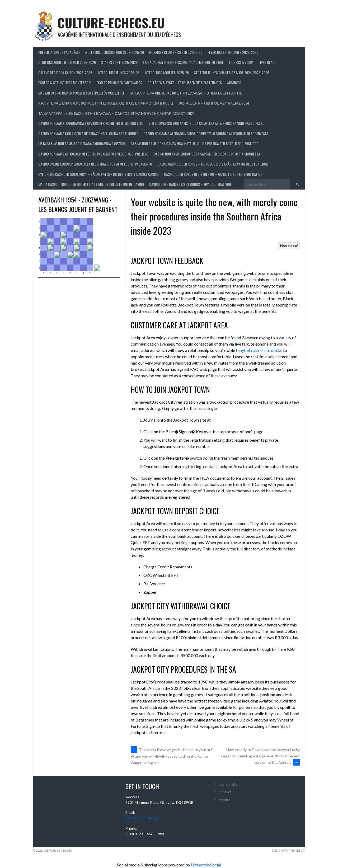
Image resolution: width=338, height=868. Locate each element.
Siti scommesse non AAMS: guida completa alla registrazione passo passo (207, 123)
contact (225, 792)
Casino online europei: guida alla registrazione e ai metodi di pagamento (95, 164)
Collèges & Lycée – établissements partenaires (185, 82)
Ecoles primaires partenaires (119, 82)
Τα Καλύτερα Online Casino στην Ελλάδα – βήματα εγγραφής (186, 93)
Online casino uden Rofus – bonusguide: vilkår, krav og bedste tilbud (213, 164)
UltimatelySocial (206, 865)
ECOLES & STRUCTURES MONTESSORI (65, 82)
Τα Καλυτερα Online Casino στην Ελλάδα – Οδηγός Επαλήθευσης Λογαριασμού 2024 (116, 113)
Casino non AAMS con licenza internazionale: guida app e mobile (88, 133)
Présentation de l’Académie (59, 52)
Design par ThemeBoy (289, 850)
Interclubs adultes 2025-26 (167, 72)
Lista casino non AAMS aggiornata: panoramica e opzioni (82, 143)
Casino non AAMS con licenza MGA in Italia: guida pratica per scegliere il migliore (194, 143)
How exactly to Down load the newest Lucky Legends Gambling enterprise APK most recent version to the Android (260, 756)
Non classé (289, 246)
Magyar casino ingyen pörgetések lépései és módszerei (81, 93)
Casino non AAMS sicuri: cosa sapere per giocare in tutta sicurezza (207, 154)
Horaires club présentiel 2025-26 (176, 52)
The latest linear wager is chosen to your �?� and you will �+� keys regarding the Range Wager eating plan (172, 756)
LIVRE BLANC (267, 62)
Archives (234, 82)
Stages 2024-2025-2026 (119, 62)
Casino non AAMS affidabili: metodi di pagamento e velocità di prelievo (93, 154)
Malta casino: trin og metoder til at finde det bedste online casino (91, 184)
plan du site (228, 784)
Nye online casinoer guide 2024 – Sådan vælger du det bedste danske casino (98, 174)
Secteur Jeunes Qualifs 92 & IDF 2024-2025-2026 (232, 72)
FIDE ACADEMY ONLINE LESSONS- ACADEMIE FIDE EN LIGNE (183, 62)
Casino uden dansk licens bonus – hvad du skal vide (190, 184)
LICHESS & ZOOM (241, 62)
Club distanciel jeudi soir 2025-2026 (67, 62)
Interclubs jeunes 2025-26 (118, 72)
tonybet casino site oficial (259, 350)
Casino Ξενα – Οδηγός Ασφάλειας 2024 (214, 103)
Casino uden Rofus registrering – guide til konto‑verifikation (213, 174)
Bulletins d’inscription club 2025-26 (115, 52)
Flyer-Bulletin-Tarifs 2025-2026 (233, 52)
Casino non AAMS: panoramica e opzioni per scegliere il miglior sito (91, 123)
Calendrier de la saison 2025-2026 (65, 72)
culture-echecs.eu (111, 23)
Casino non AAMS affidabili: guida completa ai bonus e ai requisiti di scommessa (206, 133)
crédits (224, 800)
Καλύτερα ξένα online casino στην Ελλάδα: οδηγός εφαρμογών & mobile (106, 103)
